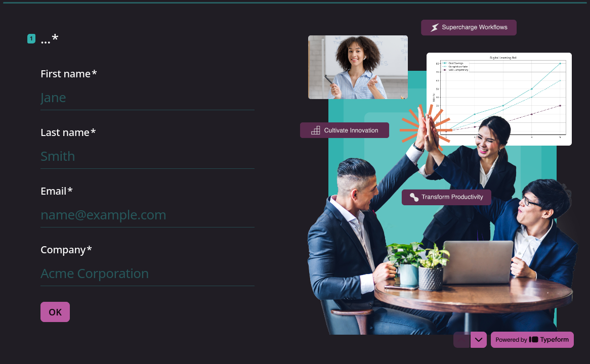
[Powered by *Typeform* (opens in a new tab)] (532, 340)
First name (69, 74)
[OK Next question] (55, 312)
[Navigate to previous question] (461, 340)
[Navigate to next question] (479, 340)
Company (66, 250)
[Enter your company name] (148, 273)
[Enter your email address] (148, 214)
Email (57, 191)
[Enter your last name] (148, 156)
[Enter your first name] (148, 97)
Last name (68, 132)
